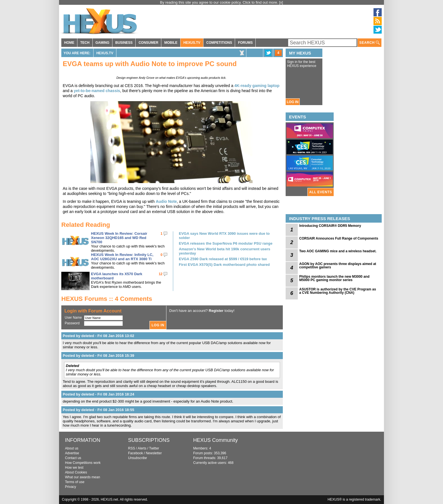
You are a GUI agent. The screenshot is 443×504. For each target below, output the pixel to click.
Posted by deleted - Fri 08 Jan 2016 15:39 (98, 356)
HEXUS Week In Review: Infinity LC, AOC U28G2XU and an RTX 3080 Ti (122, 257)
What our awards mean (82, 477)
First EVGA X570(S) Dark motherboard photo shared (224, 265)
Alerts (142, 448)
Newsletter (154, 453)
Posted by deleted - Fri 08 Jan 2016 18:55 (98, 410)
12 (161, 274)
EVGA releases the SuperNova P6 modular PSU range (226, 243)
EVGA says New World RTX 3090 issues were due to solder (224, 236)
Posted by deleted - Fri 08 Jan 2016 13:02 (98, 336)
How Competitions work (83, 463)
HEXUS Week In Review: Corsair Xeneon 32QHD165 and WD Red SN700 (119, 238)
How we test (74, 468)
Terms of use (75, 482)
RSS (132, 448)
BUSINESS (124, 43)
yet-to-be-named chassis (97, 91)
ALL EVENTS (321, 192)
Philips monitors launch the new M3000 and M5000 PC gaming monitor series (334, 278)
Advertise (72, 453)
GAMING (102, 43)
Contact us (73, 458)
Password (72, 323)
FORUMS (245, 43)
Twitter (154, 448)
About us (72, 448)
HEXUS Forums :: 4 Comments (107, 299)
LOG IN (293, 102)
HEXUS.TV (192, 43)
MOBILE (171, 43)
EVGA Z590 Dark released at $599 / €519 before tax (223, 259)
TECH (85, 43)
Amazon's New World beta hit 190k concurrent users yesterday (225, 251)
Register (216, 311)
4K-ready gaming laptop (257, 86)
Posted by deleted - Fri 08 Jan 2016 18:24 (98, 394)
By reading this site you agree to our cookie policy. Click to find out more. (220, 2)
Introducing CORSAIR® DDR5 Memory (330, 226)
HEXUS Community (216, 440)
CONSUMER (148, 43)
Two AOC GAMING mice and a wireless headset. (338, 251)
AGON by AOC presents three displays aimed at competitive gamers (338, 266)
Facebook (135, 453)
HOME (69, 43)
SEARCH (370, 43)
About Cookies (76, 472)
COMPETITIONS (219, 43)
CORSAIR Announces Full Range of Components (339, 238)
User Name (73, 318)
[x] (281, 2)
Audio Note (166, 201)
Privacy (70, 487)
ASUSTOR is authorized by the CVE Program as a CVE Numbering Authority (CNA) (338, 291)
